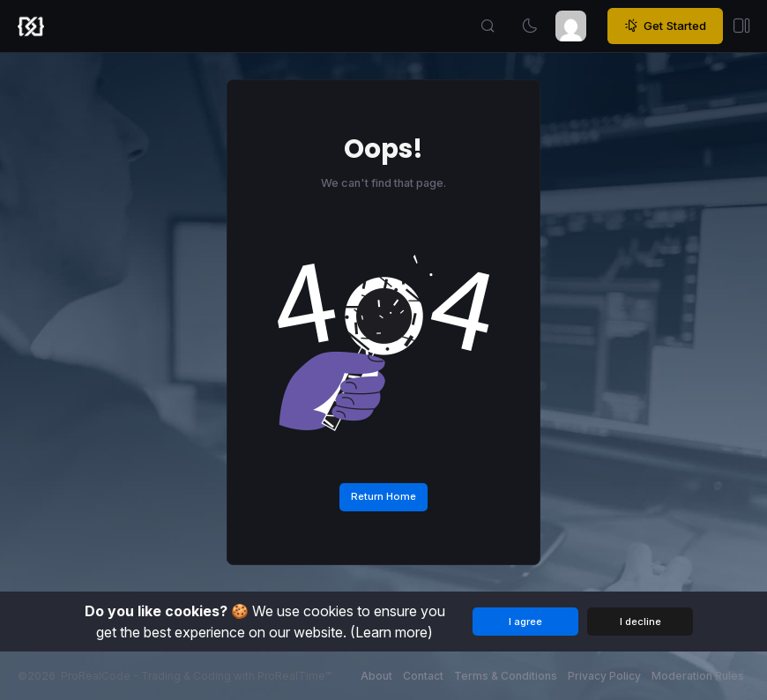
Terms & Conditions (506, 676)
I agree (525, 622)
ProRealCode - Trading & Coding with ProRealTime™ (196, 676)
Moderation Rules (698, 676)
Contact (423, 676)
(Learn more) (391, 632)
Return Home (383, 496)
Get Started (665, 26)
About (376, 676)
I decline (640, 622)
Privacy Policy (604, 676)
